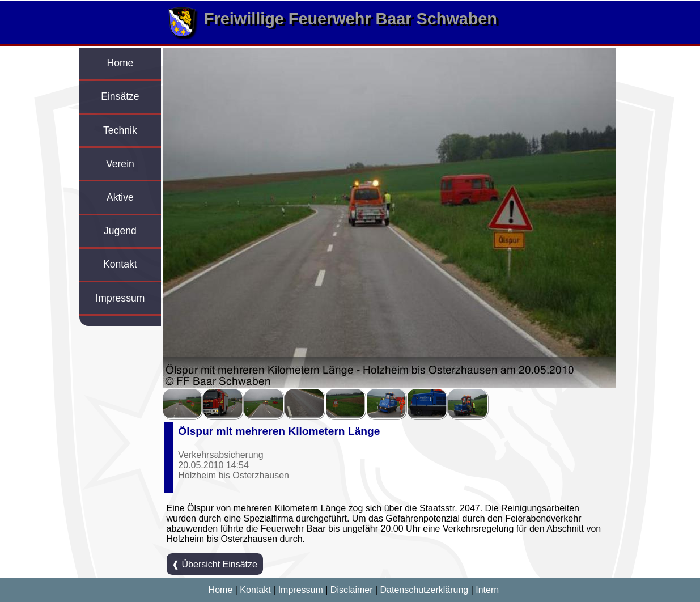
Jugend (120, 231)
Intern (487, 590)
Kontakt (120, 264)
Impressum (120, 298)
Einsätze (120, 96)
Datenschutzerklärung (425, 590)
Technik (120, 130)
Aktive (120, 197)
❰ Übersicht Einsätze (215, 564)
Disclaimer (352, 590)
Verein (120, 164)
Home (120, 63)
